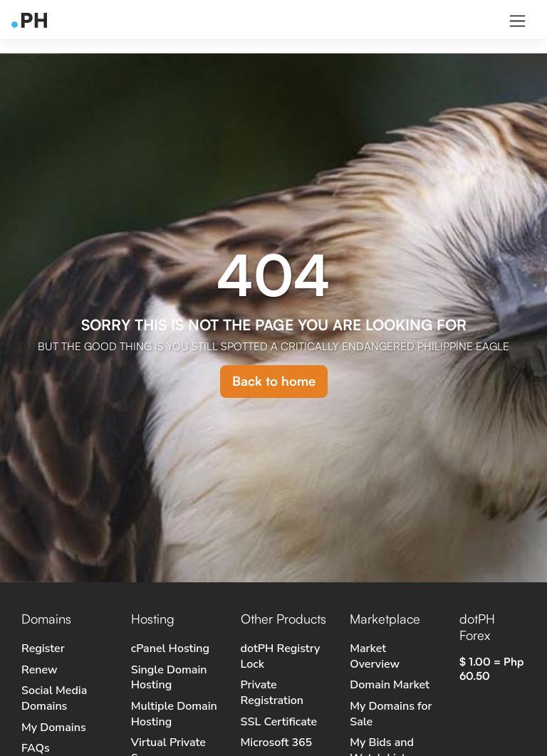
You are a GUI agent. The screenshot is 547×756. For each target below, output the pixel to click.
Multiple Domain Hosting (174, 714)
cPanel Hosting (170, 649)
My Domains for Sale (391, 714)
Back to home (274, 381)
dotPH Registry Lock (281, 656)
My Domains (54, 728)
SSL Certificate (279, 722)
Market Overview (375, 656)
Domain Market (390, 685)
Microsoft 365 (277, 742)
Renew (39, 670)
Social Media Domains (54, 698)
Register (43, 649)
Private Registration (272, 693)
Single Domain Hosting (169, 678)
